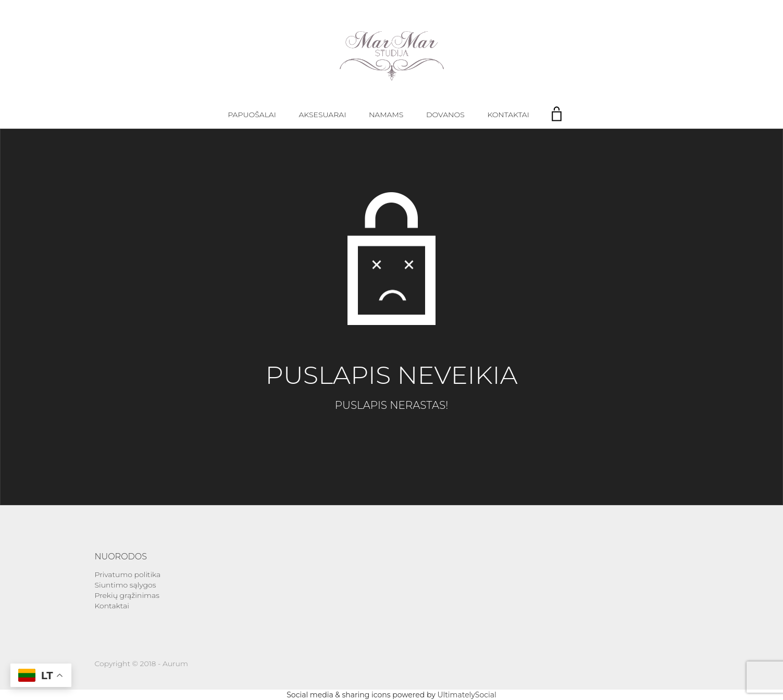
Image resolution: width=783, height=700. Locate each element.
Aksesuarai (323, 115)
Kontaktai (508, 115)
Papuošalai (252, 115)
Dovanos (445, 115)
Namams (386, 115)
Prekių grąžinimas (127, 595)
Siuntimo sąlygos (126, 585)
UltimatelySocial (467, 695)
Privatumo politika (128, 574)
